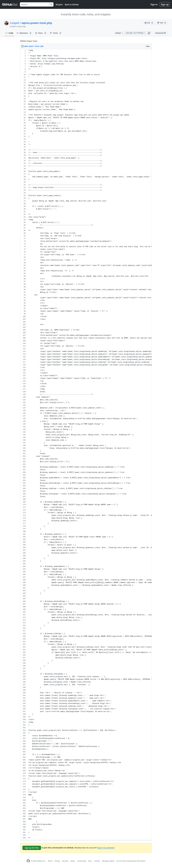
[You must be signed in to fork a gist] (162, 23)
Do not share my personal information (131, 861)
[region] (86, 444)
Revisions (24, 33)
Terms (50, 861)
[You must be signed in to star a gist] (149, 23)
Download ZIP (161, 33)
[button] (149, 33)
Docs (90, 861)
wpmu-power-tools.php (37, 23)
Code (9, 33)
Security (65, 861)
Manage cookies (108, 861)
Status (73, 861)
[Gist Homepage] (10, 4)
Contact (97, 861)
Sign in (154, 4)
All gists (59, 5)
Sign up (165, 4)
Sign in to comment (106, 848)
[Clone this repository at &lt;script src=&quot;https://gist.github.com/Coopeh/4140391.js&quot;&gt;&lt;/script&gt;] (135, 33)
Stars (41, 33)
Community (82, 861)
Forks (56, 33)
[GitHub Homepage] (28, 861)
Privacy (57, 861)
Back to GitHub (72, 5)
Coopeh (15, 23)
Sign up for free (32, 848)
